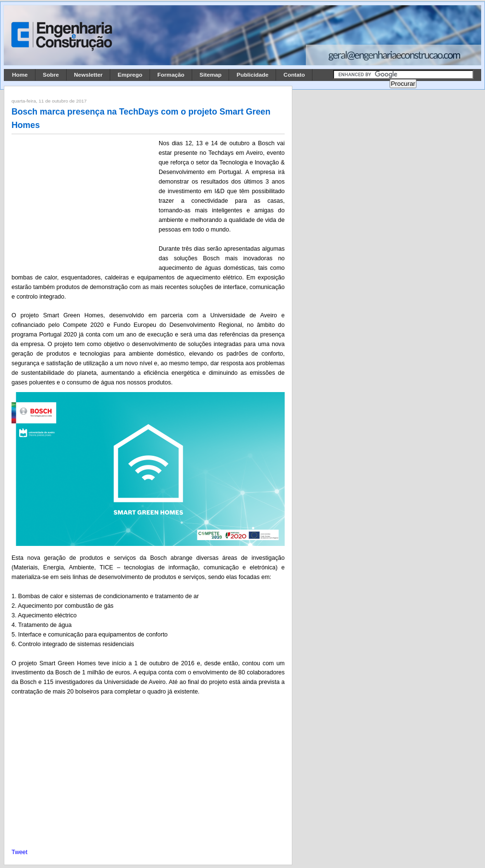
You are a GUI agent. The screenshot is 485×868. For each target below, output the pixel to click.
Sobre (51, 75)
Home (20, 75)
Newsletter (88, 75)
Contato (294, 75)
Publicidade (253, 75)
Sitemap (210, 75)
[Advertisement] (83, 202)
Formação (171, 75)
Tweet (19, 852)
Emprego (130, 75)
